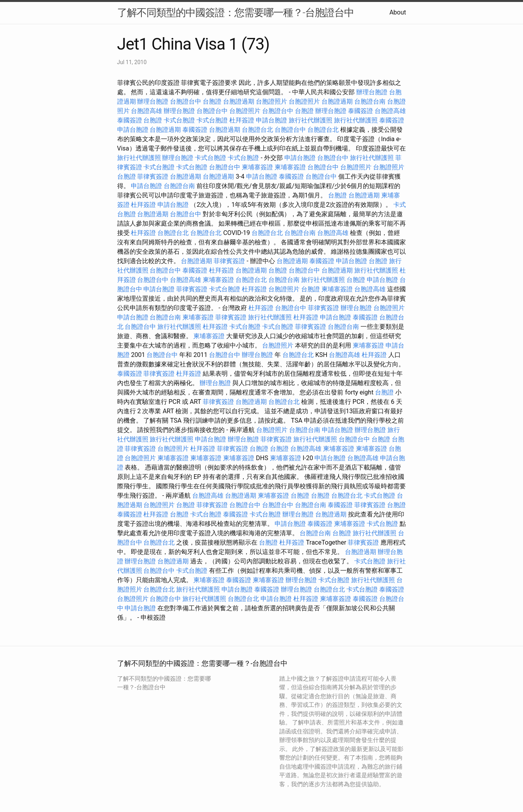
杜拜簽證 (242, 120)
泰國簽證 (361, 111)
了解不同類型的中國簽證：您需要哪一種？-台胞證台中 (236, 13)
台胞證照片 (271, 101)
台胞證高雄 (146, 111)
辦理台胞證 (372, 92)
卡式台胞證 (179, 120)
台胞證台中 (186, 101)
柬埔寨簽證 (257, 167)
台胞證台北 (257, 130)
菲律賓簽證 (153, 177)
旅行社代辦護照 (311, 120)
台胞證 (212, 101)
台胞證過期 (239, 101)
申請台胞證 (271, 120)
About (398, 12)
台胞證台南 (370, 101)
